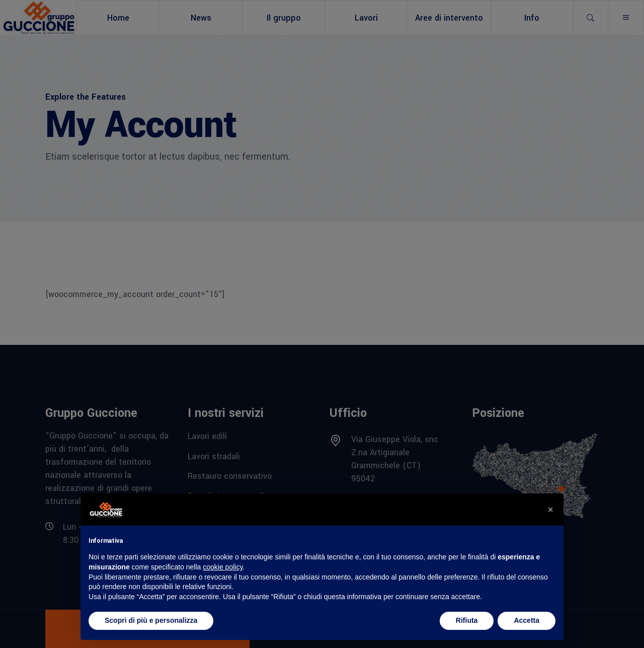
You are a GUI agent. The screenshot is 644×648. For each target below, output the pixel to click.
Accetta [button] (527, 620)
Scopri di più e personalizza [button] (151, 620)
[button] (550, 510)
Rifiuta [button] (467, 620)
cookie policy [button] (223, 567)
